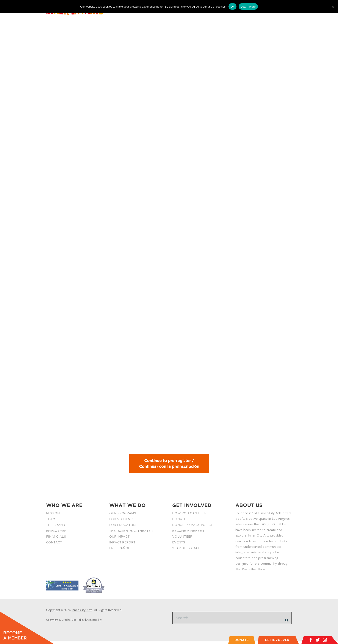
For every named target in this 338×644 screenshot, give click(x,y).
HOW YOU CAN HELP (189, 516)
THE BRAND (56, 527)
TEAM (51, 522)
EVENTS (179, 545)
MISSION (53, 516)
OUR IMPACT (120, 539)
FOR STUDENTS (122, 522)
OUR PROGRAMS (123, 516)
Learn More (248, 7)
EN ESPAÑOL (120, 551)
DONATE (179, 522)
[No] (333, 7)
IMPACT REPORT (122, 545)
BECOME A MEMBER (188, 533)
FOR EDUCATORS (123, 527)
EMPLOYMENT (57, 533)
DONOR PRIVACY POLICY (193, 527)
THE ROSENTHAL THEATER (131, 533)
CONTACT (54, 545)
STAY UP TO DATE (187, 551)
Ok (232, 7)
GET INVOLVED (277, 640)
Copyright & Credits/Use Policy (65, 622)
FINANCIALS (56, 539)
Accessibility (94, 622)
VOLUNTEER (182, 539)
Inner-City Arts (82, 613)
